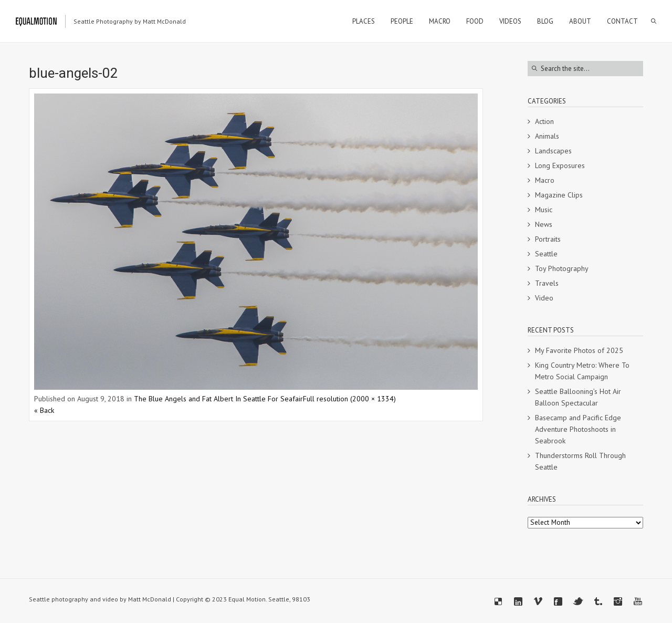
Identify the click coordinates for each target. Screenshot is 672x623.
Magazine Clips (559, 195)
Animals (547, 136)
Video (544, 298)
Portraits (548, 239)
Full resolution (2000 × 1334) (349, 399)
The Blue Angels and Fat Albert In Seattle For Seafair (218, 399)
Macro (545, 180)
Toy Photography (562, 268)
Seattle (546, 254)
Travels (547, 283)
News (544, 224)
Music (544, 210)
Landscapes (553, 151)
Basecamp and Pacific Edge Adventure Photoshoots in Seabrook (578, 429)
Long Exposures (560, 165)
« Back (44, 410)
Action (544, 121)
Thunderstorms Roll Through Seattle (580, 461)
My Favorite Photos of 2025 (579, 350)
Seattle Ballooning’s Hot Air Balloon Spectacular (578, 397)
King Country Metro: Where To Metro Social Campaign (582, 371)
